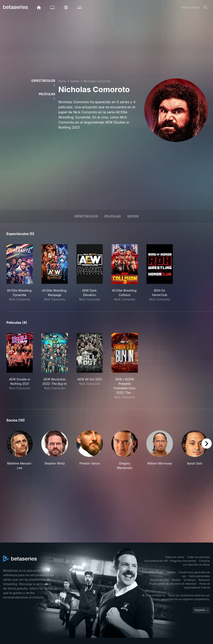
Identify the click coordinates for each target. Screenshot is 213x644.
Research (204, 580)
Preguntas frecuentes (183, 561)
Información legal (153, 572)
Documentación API (156, 561)
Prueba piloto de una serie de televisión (173, 584)
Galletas (171, 572)
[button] (20, 450)
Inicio (62, 81)
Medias (176, 580)
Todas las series (174, 557)
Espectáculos (86, 216)
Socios (133, 216)
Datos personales (199, 576)
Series (75, 81)
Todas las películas (198, 557)
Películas (113, 216)
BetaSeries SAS (160, 580)
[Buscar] (206, 7)
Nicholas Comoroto (97, 81)
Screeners (190, 580)
